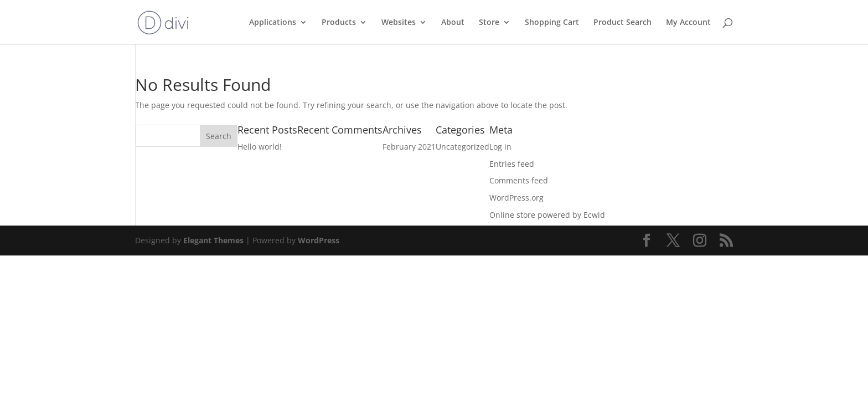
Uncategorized (463, 147)
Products (339, 23)
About (453, 23)
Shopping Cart (552, 23)
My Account (688, 23)
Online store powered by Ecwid (547, 215)
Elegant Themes (213, 240)
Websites (399, 23)
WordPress (319, 240)
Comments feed (519, 180)
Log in (500, 147)
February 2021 (409, 147)
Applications (273, 23)
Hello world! (260, 147)
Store (489, 23)
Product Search (622, 23)
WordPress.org (516, 198)
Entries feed (512, 164)
